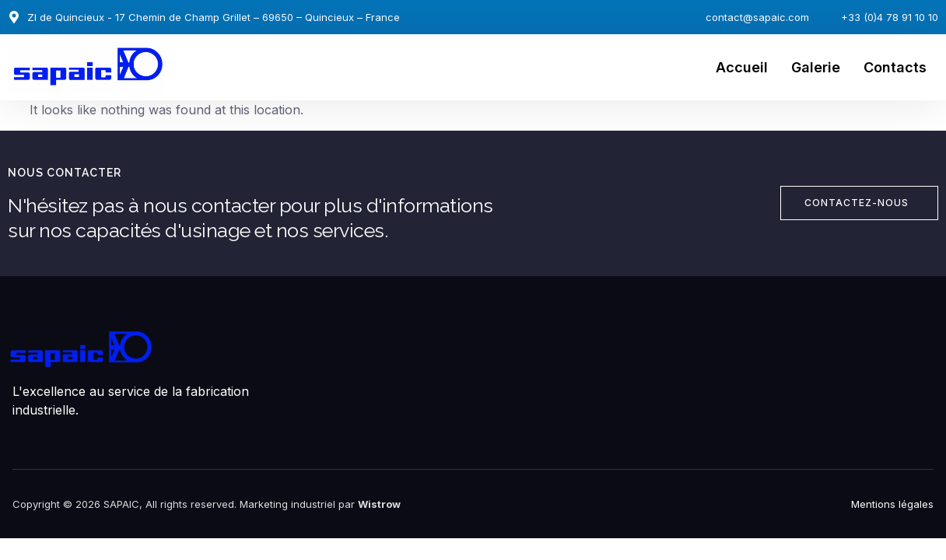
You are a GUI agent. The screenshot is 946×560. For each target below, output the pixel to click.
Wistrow (379, 504)
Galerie (816, 67)
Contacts (895, 67)
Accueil (742, 67)
